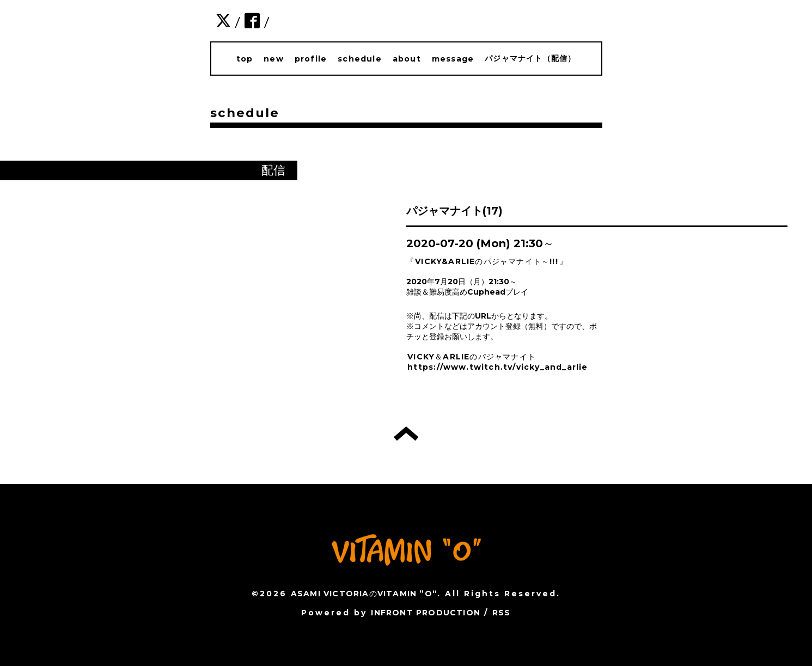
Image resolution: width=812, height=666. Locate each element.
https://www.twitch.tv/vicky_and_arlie (497, 367)
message (453, 59)
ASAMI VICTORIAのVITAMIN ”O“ (364, 594)
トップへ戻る (406, 433)
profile (311, 59)
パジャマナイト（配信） (530, 58)
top (245, 59)
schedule (360, 59)
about (407, 59)
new (274, 59)
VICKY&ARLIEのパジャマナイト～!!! (487, 261)
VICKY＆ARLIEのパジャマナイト (472, 357)
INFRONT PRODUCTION (426, 613)
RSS (502, 613)
